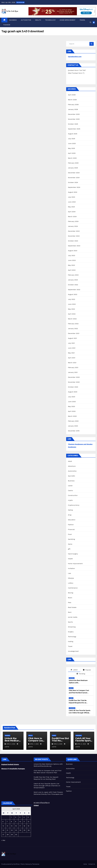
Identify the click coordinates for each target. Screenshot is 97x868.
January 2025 (73, 168)
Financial (71, 529)
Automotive (26, 20)
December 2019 (74, 431)
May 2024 (71, 207)
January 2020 (73, 426)
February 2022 (73, 324)
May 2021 (71, 353)
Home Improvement (68, 20)
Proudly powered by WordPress (11, 864)
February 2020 (73, 421)
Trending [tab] (81, 674)
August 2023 (73, 251)
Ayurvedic (72, 476)
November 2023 (74, 236)
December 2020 (74, 377)
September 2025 (74, 129)
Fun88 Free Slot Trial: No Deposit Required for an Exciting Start (78, 703)
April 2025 (72, 153)
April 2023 (72, 270)
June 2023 (72, 260)
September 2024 (74, 187)
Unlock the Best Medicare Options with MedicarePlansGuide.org (78, 683)
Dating (70, 510)
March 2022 (72, 319)
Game (70, 544)
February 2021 (73, 367)
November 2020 (74, 382)
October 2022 (73, 285)
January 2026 (73, 109)
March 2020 (72, 416)
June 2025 (72, 143)
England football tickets (10, 764)
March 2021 (72, 363)
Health (38, 20)
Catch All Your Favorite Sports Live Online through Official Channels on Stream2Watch (80, 713)
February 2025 (73, 163)
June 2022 (72, 304)
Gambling (71, 539)
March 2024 (72, 217)
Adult (70, 461)
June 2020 (72, 402)
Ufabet (36, 805)
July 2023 (72, 255)
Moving (71, 593)
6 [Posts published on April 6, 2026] (3, 822)
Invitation (71, 568)
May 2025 (71, 148)
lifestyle (71, 578)
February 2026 (73, 105)
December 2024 (74, 173)
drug (70, 515)
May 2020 (72, 406)
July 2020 (72, 397)
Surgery (71, 632)
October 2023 (73, 241)
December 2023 (74, 231)
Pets (70, 603)
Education (72, 520)
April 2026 (72, 95)
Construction (73, 495)
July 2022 (72, 299)
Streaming (72, 627)
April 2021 (72, 358)
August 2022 (73, 294)
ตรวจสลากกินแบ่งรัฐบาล (42, 803)
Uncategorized (73, 651)
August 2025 (73, 134)
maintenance (73, 588)
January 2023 (73, 280)
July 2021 (71, 343)
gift (69, 549)
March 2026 (72, 100)
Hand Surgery (73, 554)
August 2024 (73, 192)
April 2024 (72, 212)
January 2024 (73, 226)
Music (70, 598)
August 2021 (72, 338)
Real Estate (72, 607)
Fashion (7, 25)
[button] (90, 22)
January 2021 (73, 372)
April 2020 (72, 411)
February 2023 (73, 275)
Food (70, 534)
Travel (82, 20)
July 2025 (72, 139)
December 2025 (74, 114)
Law (69, 573)
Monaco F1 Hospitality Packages (13, 769)
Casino (70, 491)
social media (73, 617)
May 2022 (71, 309)
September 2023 (74, 246)
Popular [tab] (87, 670)
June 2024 (72, 202)
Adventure (72, 466)
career (70, 486)
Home (85, 864)
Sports (70, 622)
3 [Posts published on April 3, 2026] (20, 817)
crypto (70, 500)
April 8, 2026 (11, 744)
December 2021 (74, 333)
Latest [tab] (74, 670)
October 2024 (73, 182)
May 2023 (71, 265)
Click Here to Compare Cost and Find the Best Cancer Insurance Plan (79, 693)
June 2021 (72, 348)
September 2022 (74, 290)
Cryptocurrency (74, 505)
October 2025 (73, 124)
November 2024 (74, 178)
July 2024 (72, 197)
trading (71, 641)
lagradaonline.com (75, 57)
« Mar (3, 840)
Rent (70, 612)
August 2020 (73, 392)
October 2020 (73, 387)
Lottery (71, 583)
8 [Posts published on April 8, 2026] (11, 822)
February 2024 (73, 221)
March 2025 (72, 158)
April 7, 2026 (34, 744)
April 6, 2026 (58, 744)
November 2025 (74, 119)
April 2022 (72, 314)
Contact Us (92, 864)
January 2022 (73, 329)
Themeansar (36, 864)
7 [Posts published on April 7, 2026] (7, 822)
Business (13, 20)
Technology (50, 20)
